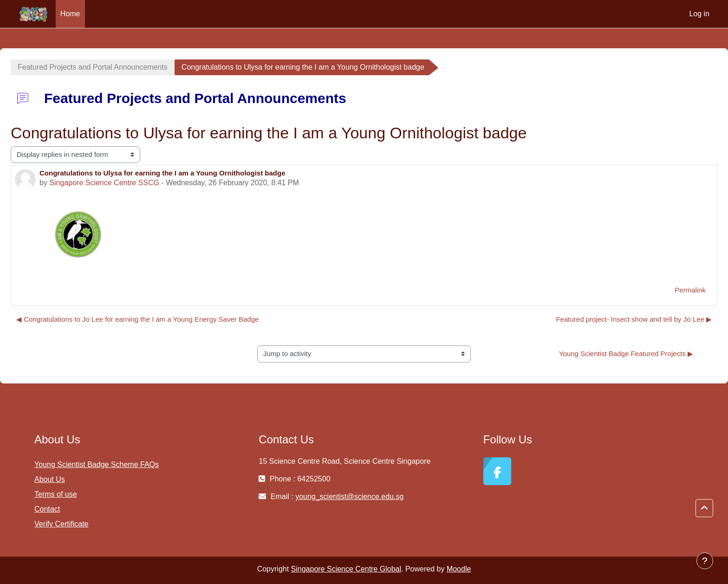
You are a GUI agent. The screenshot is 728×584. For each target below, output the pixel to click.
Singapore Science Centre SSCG (104, 183)
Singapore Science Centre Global (346, 569)
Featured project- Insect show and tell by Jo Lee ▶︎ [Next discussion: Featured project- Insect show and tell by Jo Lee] (634, 319)
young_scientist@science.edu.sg (349, 496)
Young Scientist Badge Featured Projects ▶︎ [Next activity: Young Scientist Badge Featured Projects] (626, 354)
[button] (704, 508)
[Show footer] (705, 561)
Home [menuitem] (70, 14)
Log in (699, 14)
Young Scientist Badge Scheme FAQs (97, 464)
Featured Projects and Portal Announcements (93, 67)
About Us (50, 479)
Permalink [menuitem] (690, 290)
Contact (47, 509)
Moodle (459, 569)
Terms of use (56, 494)
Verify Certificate (61, 524)
